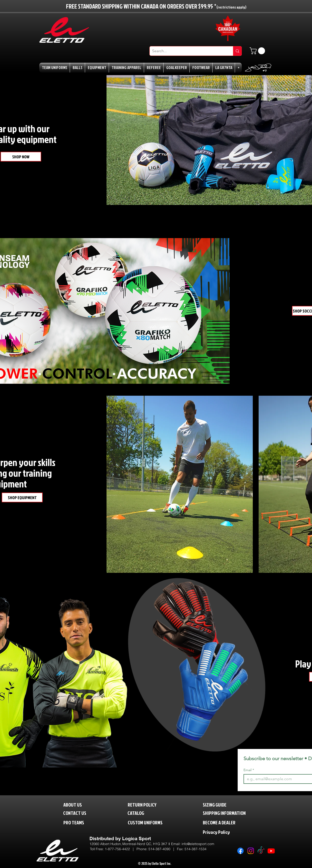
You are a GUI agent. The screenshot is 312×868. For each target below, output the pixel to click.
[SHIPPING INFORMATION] (234, 813)
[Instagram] (251, 851)
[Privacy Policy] (226, 832)
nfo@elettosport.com (198, 844)
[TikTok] (261, 851)
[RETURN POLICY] (150, 804)
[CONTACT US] (79, 813)
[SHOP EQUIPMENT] (22, 497)
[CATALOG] (139, 813)
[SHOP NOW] (21, 157)
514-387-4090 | (163, 849)
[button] (258, 51)
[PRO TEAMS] (78, 822)
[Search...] (187, 51)
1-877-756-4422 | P (122, 849)
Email (249, 770)
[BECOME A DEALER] (226, 822)
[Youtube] (271, 851)
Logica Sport (136, 838)
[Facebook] (240, 851)
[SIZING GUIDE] (220, 804)
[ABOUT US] (76, 804)
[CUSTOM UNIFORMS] (152, 822)
